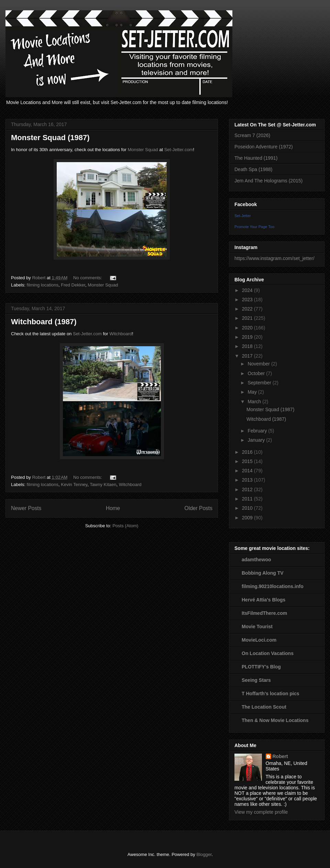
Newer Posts (26, 508)
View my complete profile (261, 812)
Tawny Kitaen (103, 484)
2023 (248, 300)
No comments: (88, 278)
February (258, 431)
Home (113, 508)
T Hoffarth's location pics (270, 694)
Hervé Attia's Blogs (263, 600)
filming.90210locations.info (273, 586)
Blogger (204, 854)
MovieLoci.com (259, 640)
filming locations (43, 285)
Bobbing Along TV (263, 573)
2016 (248, 452)
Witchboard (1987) (44, 322)
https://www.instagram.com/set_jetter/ (274, 258)
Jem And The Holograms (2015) (268, 181)
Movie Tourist (257, 627)
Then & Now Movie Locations (275, 720)
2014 (248, 471)
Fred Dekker (73, 285)
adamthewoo (256, 560)
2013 (248, 480)
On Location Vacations (268, 653)
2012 (248, 489)
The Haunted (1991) (256, 158)
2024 (248, 290)
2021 (248, 318)
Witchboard (121, 334)
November (259, 364)
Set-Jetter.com (179, 150)
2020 (248, 328)
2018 (248, 346)
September (260, 383)
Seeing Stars (256, 680)
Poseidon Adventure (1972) (264, 147)
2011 (248, 499)
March (255, 402)
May (253, 392)
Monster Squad (143, 150)
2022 (248, 309)
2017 (248, 356)
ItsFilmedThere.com (264, 613)
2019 (248, 337)
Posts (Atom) (125, 526)
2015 (248, 461)
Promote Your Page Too (254, 227)
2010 (248, 508)
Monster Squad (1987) (50, 138)
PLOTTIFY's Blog (261, 667)
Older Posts (199, 508)
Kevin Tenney (74, 484)
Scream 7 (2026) (252, 135)
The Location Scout (264, 707)
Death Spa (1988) (254, 169)
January (257, 440)
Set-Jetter (243, 216)
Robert (280, 756)
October (257, 373)
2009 (248, 518)
